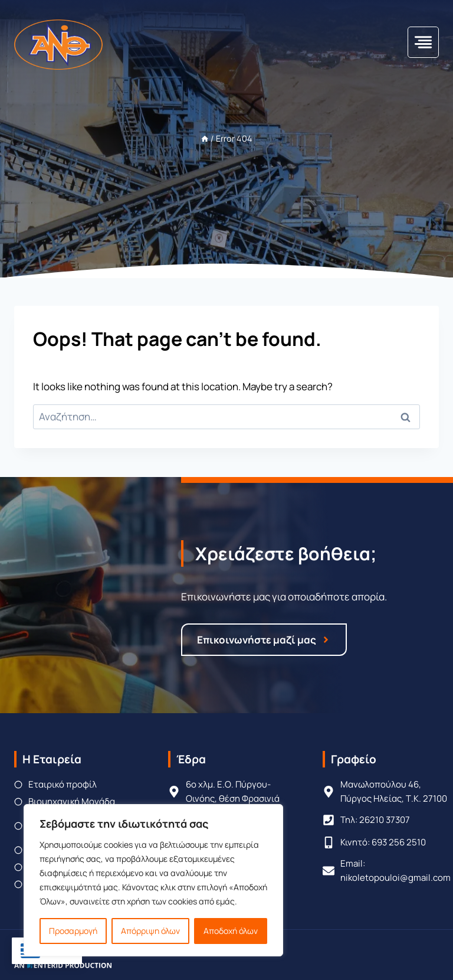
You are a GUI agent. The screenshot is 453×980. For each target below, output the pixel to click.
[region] (153, 880)
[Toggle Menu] (423, 42)
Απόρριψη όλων (150, 931)
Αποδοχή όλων (231, 931)
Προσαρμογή (73, 931)
